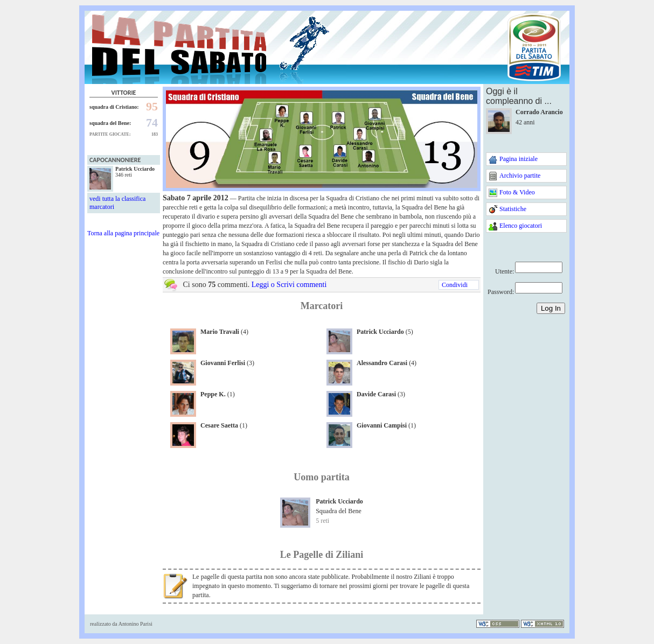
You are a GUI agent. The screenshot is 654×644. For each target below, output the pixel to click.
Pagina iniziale (519, 159)
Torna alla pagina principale (123, 233)
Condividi (455, 285)
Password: (501, 292)
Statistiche (513, 209)
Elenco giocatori (521, 226)
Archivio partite (520, 176)
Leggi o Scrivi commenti (289, 285)
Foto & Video (517, 192)
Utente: (505, 271)
